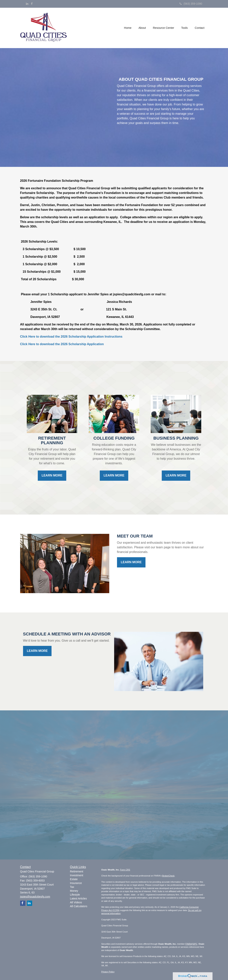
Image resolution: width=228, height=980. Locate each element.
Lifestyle (75, 895)
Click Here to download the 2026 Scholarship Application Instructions (71, 337)
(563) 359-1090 (191, 4)
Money (74, 891)
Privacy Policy (108, 972)
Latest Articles (78, 898)
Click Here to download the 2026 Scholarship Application (62, 344)
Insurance (76, 883)
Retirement (77, 871)
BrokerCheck (168, 876)
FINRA (189, 944)
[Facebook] (32, 4)
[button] (143, 28)
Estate (74, 879)
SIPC (195, 944)
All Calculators (79, 906)
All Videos (76, 902)
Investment (77, 875)
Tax (72, 887)
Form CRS (125, 870)
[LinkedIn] (27, 4)
